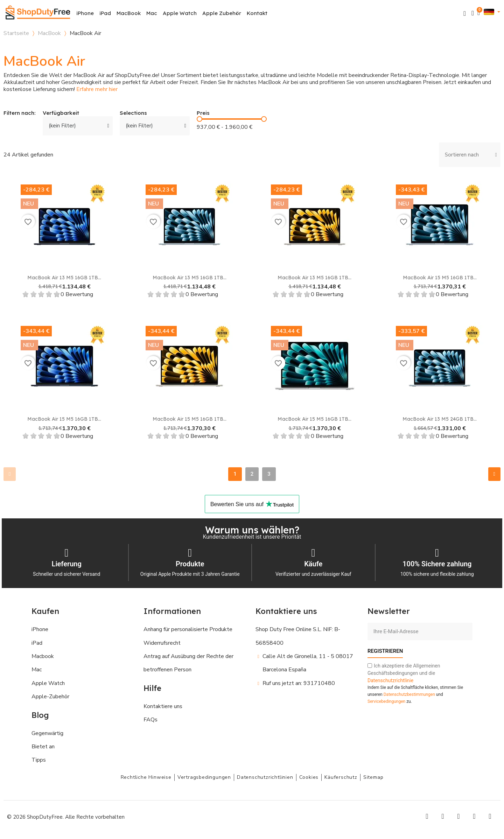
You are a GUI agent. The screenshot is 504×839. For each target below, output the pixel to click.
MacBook (129, 13)
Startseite (16, 33)
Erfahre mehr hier (97, 89)
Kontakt (257, 13)
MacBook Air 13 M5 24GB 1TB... (440, 419)
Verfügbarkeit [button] (61, 113)
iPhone (85, 13)
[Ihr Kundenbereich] (473, 13)
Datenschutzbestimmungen (409, 694)
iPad (105, 13)
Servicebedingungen (386, 701)
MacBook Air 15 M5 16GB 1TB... (440, 278)
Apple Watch (180, 13)
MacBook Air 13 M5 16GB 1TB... (64, 278)
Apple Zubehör (222, 13)
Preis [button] (203, 113)
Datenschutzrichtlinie (390, 680)
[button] (465, 13)
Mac (152, 13)
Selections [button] (133, 113)
